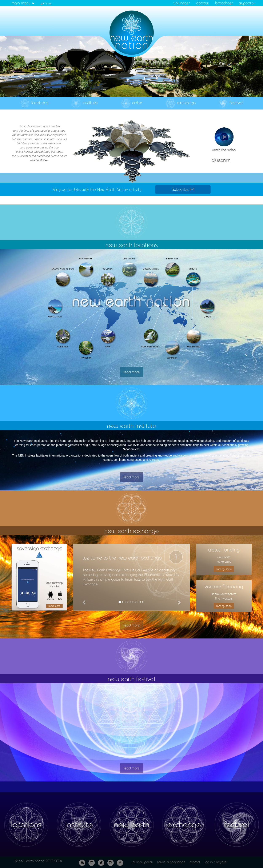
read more (132, 372)
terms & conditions (171, 862)
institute (84, 103)
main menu (23, 3)
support (247, 3)
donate (203, 3)
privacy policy (143, 862)
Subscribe (183, 189)
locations (34, 103)
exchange (180, 103)
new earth (131, 825)
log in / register (216, 862)
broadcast (224, 3)
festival (231, 103)
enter (131, 103)
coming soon (224, 569)
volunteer (182, 3)
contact (195, 862)
